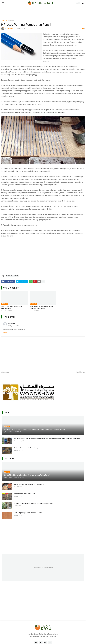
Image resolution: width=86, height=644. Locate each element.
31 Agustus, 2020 (13, 326)
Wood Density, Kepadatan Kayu (24, 494)
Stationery (12, 20)
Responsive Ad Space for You (43, 568)
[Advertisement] (39, 11)
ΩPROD (16, 276)
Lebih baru (6, 372)
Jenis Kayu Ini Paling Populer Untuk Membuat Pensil (12, 308)
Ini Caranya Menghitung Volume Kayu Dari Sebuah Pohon (33, 503)
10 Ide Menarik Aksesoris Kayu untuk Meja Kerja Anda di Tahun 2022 (42, 308)
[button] (3, 3)
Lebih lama (80, 372)
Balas (5, 333)
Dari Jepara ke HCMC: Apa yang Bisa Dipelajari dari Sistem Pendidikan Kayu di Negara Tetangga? (47, 438)
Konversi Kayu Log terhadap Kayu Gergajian (29, 484)
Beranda (4, 20)
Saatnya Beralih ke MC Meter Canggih (27, 448)
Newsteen (12, 323)
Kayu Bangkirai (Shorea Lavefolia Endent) (28, 513)
